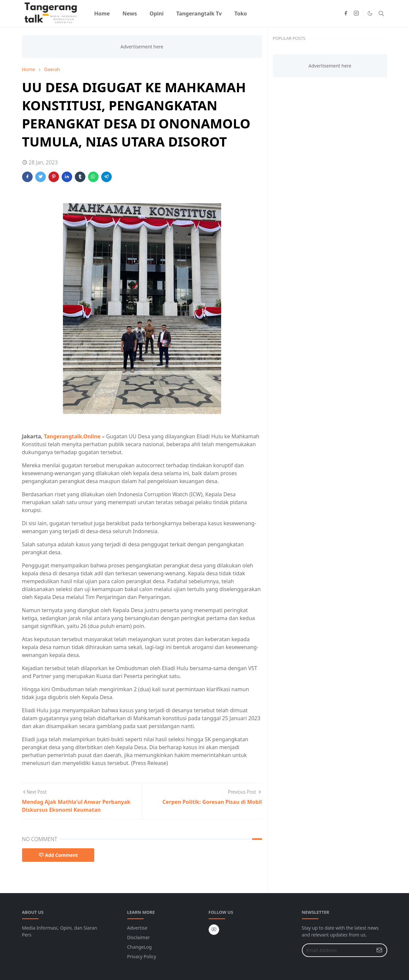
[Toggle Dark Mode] (370, 13)
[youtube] (214, 930)
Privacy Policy (142, 956)
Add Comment (58, 855)
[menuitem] (102, 14)
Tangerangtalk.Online (73, 436)
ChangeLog (140, 947)
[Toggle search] (381, 14)
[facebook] (346, 14)
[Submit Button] (379, 950)
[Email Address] (337, 950)
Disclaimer (139, 937)
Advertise (137, 928)
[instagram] (356, 14)
